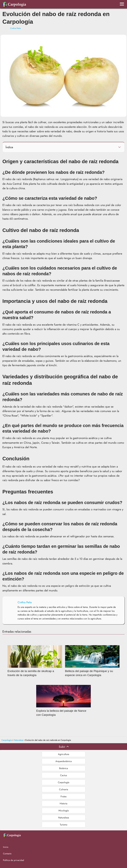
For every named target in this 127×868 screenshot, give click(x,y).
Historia (64, 803)
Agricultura (64, 754)
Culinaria (64, 789)
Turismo (64, 825)
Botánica (64, 768)
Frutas (64, 796)
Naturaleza (64, 818)
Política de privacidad (14, 860)
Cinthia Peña (15, 28)
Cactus (64, 775)
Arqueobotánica (64, 761)
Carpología (64, 782)
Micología (64, 811)
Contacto (7, 854)
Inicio (6, 847)
